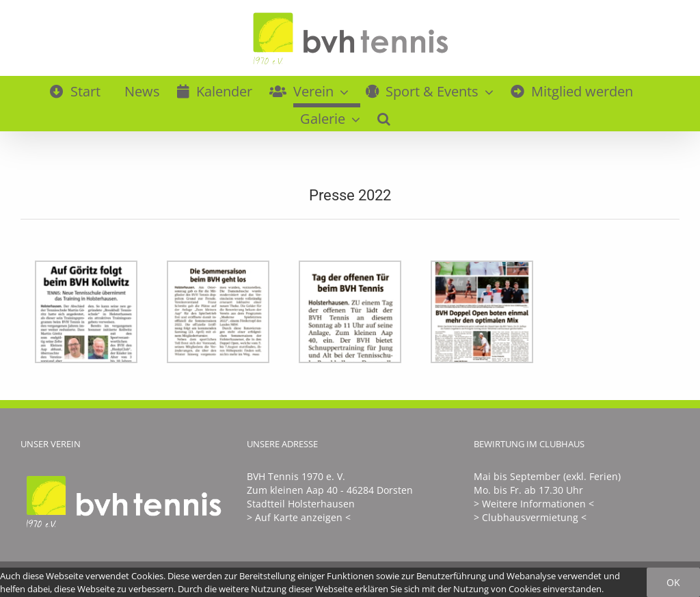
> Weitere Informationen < (534, 504)
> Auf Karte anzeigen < (299, 517)
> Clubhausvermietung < (530, 517)
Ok (673, 582)
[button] (384, 117)
